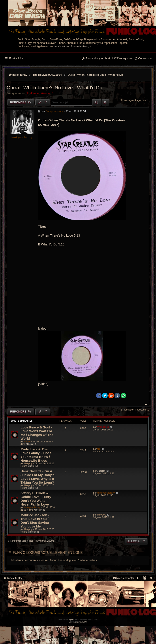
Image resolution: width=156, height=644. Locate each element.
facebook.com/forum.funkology (73, 46)
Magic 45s (33, 466)
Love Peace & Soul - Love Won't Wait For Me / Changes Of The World (37, 433)
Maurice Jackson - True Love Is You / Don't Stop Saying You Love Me (35, 521)
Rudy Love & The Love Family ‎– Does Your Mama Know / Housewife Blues (36, 455)
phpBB (71, 620)
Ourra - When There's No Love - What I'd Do (95, 75)
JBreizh (101, 471)
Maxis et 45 (31, 444)
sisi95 (27, 442)
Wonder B (47, 93)
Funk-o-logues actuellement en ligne (48, 553)
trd (99, 449)
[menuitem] (143, 59)
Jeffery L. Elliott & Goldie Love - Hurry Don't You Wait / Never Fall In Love (36, 499)
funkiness (33, 93)
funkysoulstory (22, 137)
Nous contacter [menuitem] (123, 578)
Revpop (28, 464)
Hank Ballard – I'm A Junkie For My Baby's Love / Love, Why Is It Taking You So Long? (38, 477)
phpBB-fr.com (82, 621)
